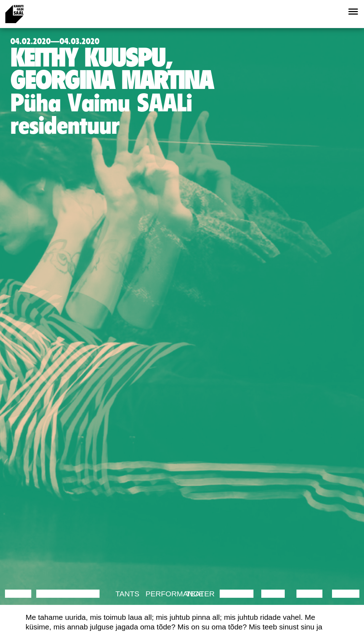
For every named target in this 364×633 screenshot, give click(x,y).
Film (91, 594)
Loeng (18, 594)
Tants (127, 594)
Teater (200, 594)
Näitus (346, 594)
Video (273, 594)
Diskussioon (62, 594)
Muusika (237, 594)
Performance (175, 594)
